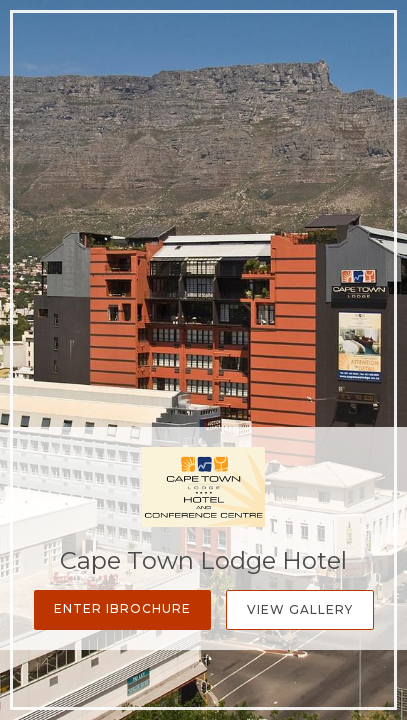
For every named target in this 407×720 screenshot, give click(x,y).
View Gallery (300, 609)
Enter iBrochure (122, 608)
